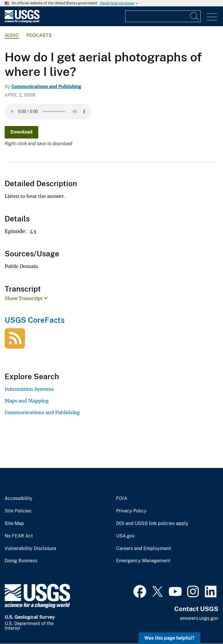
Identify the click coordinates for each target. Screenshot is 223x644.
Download (21, 132)
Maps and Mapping (27, 401)
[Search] (195, 16)
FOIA (122, 498)
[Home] (22, 21)
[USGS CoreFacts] (15, 345)
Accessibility (19, 498)
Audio (12, 35)
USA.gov (125, 536)
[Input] (163, 16)
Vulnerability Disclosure (30, 549)
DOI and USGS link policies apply (152, 524)
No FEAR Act (19, 536)
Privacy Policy (131, 511)
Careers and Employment (144, 549)
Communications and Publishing (46, 87)
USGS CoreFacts (35, 320)
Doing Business (21, 561)
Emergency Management (143, 561)
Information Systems (29, 389)
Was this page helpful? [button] (169, 638)
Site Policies (18, 511)
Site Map (14, 524)
